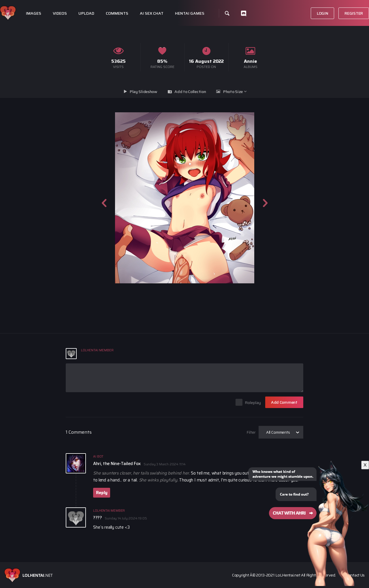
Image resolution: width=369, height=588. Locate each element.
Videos (60, 13)
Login (323, 13)
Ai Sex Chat (152, 13)
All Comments (278, 432)
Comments (117, 13)
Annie (250, 61)
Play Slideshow (144, 92)
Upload (86, 13)
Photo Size (233, 92)
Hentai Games (190, 13)
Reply (102, 493)
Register (354, 13)
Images (34, 13)
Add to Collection (190, 92)
